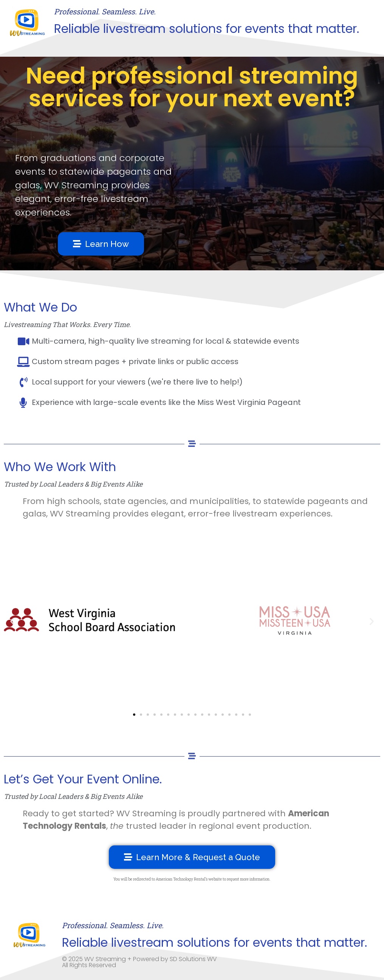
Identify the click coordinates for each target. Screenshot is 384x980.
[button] (12, 621)
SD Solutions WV (193, 959)
